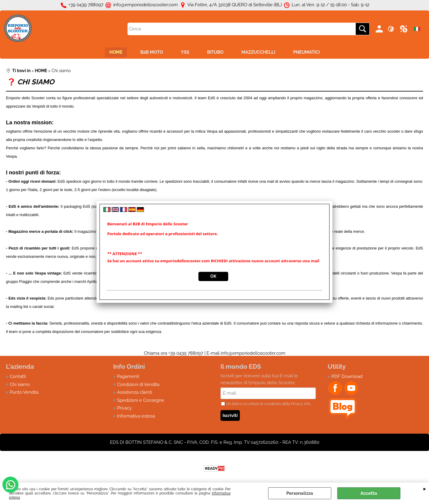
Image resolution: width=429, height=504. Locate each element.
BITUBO (215, 52)
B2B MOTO (152, 52)
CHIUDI (424, 489)
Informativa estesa (136, 416)
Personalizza (300, 493)
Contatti (18, 376)
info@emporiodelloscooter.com (253, 353)
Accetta (369, 493)
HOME (116, 52)
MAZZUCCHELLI (258, 52)
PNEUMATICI (306, 52)
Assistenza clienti (135, 392)
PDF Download (347, 376)
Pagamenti (128, 376)
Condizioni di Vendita (138, 384)
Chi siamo (20, 384)
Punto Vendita (24, 392)
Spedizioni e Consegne (141, 400)
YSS (185, 52)
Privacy (124, 408)
